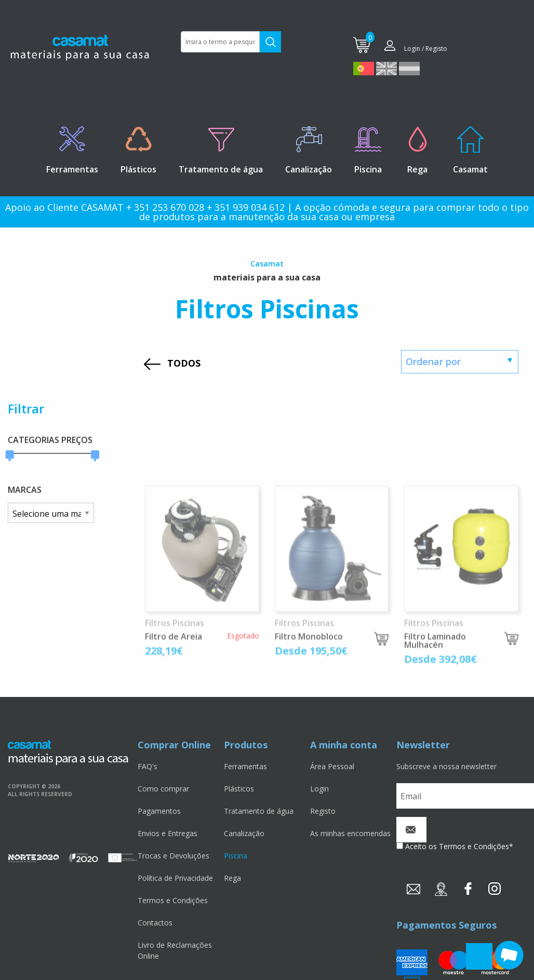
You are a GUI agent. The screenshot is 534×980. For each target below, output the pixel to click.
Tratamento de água (259, 811)
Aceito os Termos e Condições (457, 846)
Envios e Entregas (168, 833)
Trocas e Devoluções (173, 856)
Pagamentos (159, 811)
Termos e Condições (173, 900)
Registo (323, 811)
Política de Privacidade (175, 878)
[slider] (10, 456)
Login (319, 789)
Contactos (155, 923)
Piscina (236, 856)
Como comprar (163, 789)
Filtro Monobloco (309, 727)
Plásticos (239, 789)
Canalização (244, 833)
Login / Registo (426, 49)
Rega (232, 878)
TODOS (184, 363)
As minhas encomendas (350, 833)
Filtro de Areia (173, 727)
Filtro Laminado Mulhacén (435, 731)
